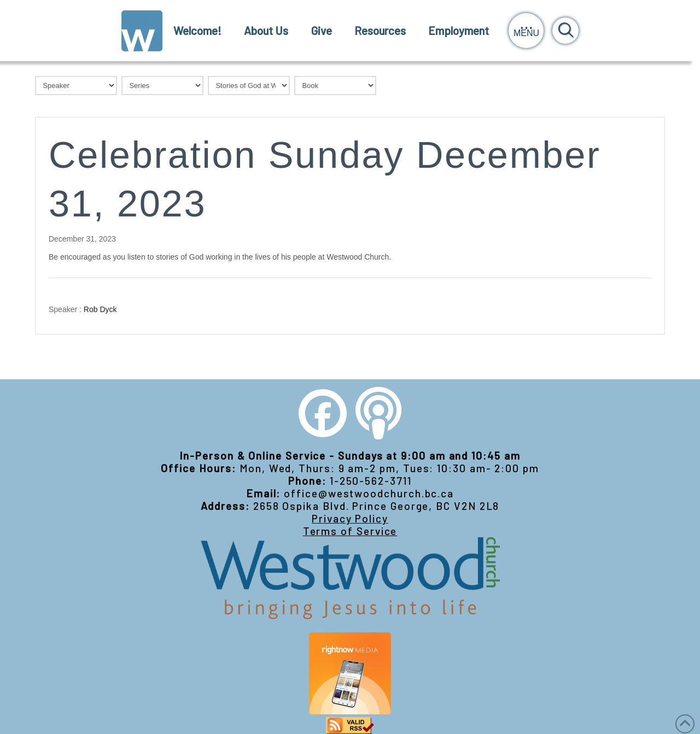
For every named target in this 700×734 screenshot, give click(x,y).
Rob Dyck (100, 309)
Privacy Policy (350, 518)
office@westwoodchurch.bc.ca (369, 493)
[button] (526, 31)
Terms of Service (350, 531)
